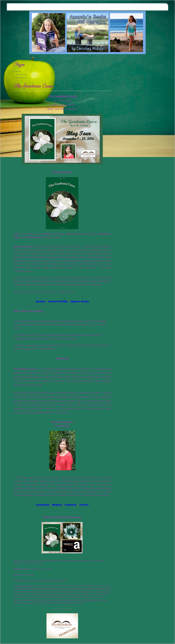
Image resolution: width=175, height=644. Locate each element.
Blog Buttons (21, 78)
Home (18, 71)
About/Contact (22, 75)
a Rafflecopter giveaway (62, 609)
